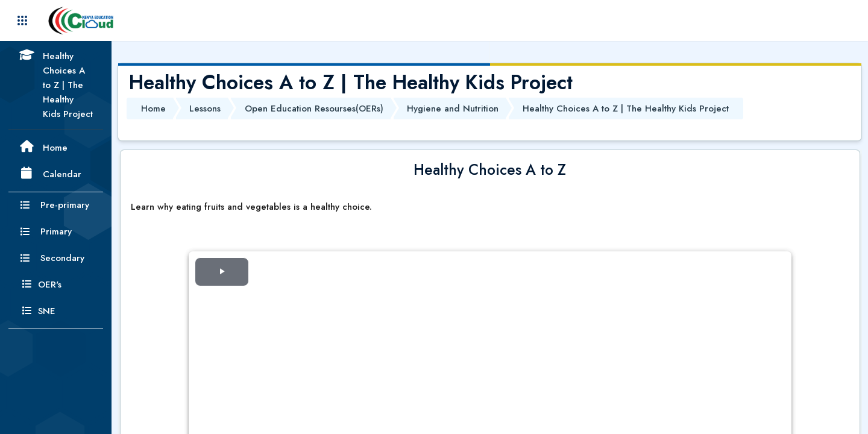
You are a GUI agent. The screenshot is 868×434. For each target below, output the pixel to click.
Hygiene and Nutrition (453, 108)
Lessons (205, 108)
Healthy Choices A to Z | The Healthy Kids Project (626, 108)
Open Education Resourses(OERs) (314, 108)
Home (153, 108)
